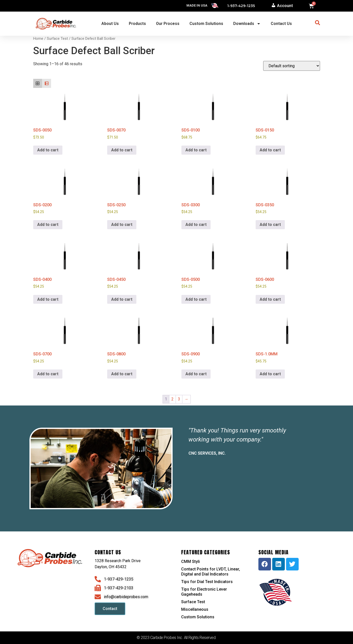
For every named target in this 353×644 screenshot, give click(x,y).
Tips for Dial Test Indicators (207, 582)
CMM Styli (190, 562)
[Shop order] (292, 66)
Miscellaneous (195, 609)
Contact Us (281, 24)
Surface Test (57, 39)
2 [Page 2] (172, 399)
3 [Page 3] (179, 399)
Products (137, 24)
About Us (110, 24)
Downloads (247, 24)
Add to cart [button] (48, 150)
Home (38, 39)
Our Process (168, 24)
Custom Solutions (206, 24)
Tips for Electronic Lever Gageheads (204, 592)
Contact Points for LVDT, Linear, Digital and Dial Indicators (211, 572)
